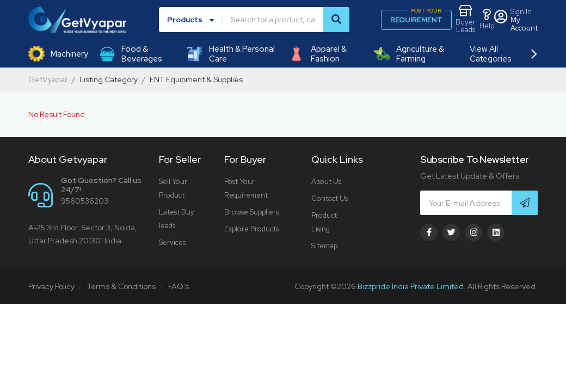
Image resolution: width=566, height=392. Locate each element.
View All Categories (503, 54)
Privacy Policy (51, 286)
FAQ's (179, 286)
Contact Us (330, 198)
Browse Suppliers (251, 212)
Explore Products (251, 229)
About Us (326, 182)
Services (172, 243)
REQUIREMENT (417, 17)
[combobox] (192, 20)
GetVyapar (48, 79)
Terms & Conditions (121, 286)
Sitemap (324, 246)
